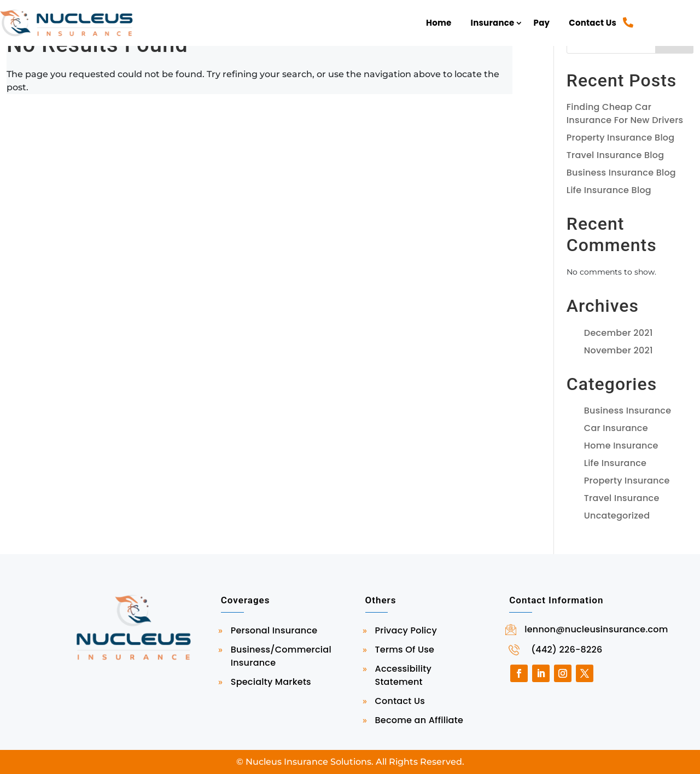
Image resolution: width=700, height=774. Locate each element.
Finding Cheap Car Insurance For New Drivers (625, 114)
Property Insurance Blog (621, 138)
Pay (542, 23)
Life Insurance (615, 463)
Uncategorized (617, 516)
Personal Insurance (274, 630)
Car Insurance (616, 428)
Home (439, 23)
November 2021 (619, 350)
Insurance (493, 23)
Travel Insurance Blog (615, 155)
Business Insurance (628, 411)
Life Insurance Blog (609, 190)
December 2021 (619, 333)
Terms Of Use (405, 650)
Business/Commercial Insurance (281, 656)
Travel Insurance (622, 498)
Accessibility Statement (403, 675)
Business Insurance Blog (621, 173)
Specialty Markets (271, 682)
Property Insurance (627, 481)
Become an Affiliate (419, 720)
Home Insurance (621, 446)
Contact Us (593, 23)
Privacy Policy (406, 630)
